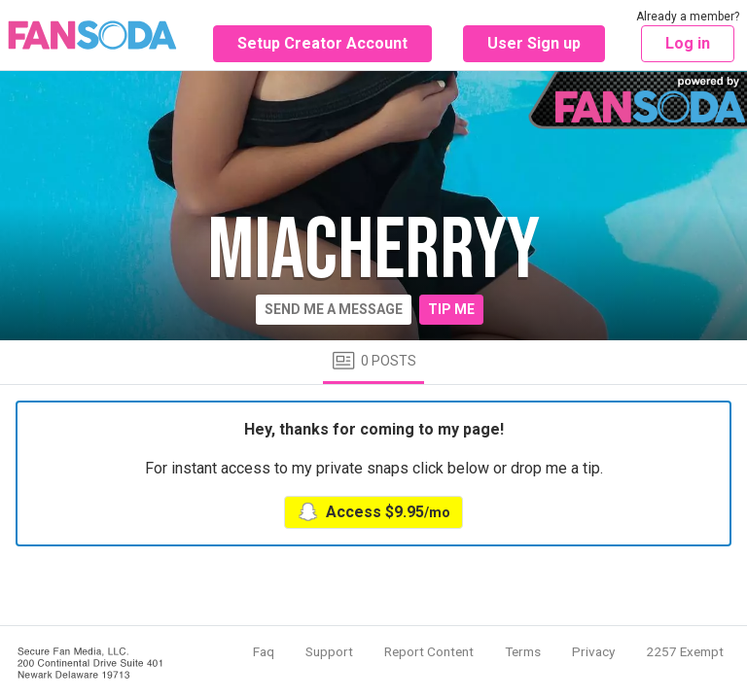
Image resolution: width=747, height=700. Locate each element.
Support (329, 651)
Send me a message (334, 309)
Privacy (593, 651)
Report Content (429, 651)
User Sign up (534, 43)
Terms (523, 651)
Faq (264, 651)
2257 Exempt (685, 651)
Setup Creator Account (322, 43)
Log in (688, 43)
